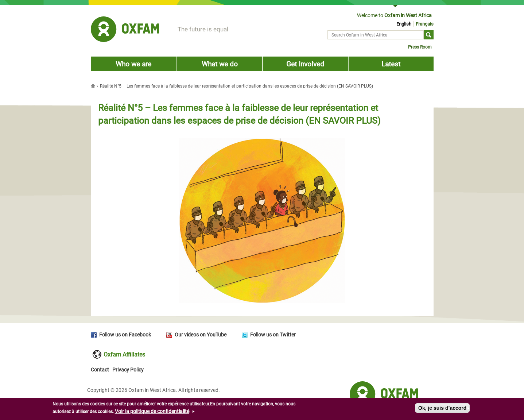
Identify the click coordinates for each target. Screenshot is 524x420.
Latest (391, 64)
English (404, 24)
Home (94, 86)
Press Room (420, 47)
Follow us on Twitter (273, 335)
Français (425, 24)
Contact (100, 370)
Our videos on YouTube (201, 335)
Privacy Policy (128, 370)
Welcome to (394, 15)
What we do (220, 64)
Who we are (133, 64)
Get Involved (305, 64)
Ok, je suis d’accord (442, 408)
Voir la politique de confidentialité (152, 411)
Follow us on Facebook (125, 335)
